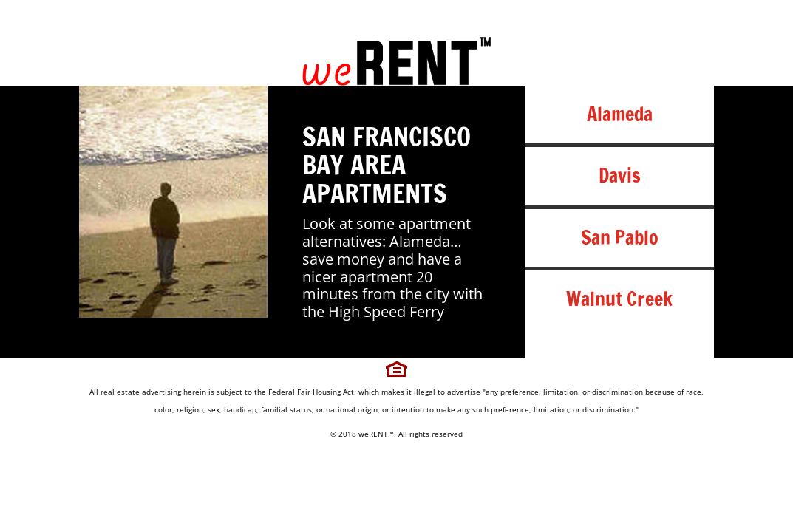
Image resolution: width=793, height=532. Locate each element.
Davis (620, 175)
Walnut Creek (619, 299)
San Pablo (620, 238)
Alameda (620, 114)
